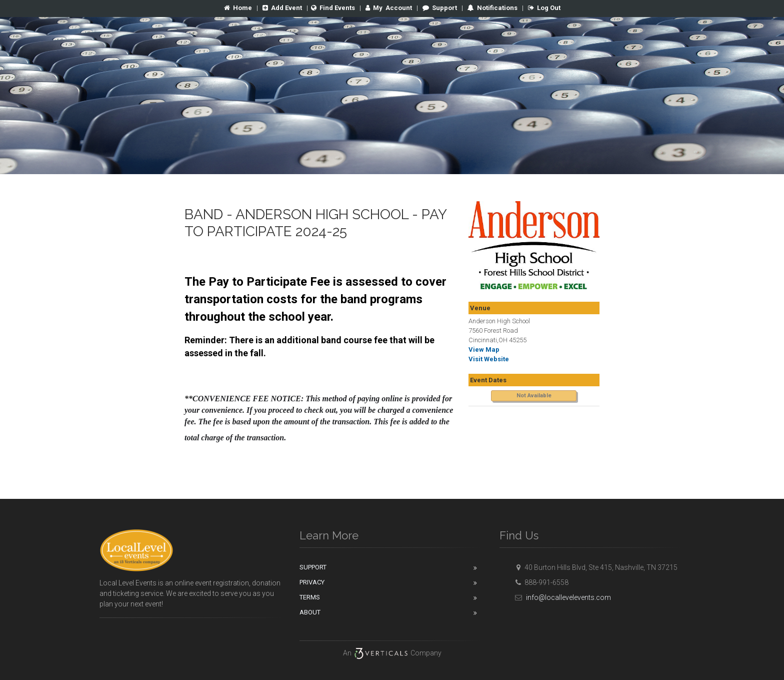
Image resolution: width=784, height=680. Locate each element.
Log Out (544, 8)
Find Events (333, 8)
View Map (484, 350)
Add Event (282, 8)
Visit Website (489, 359)
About (310, 612)
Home (238, 8)
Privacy (312, 582)
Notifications (496, 8)
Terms (310, 597)
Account (389, 8)
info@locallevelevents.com (561, 597)
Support (440, 8)
